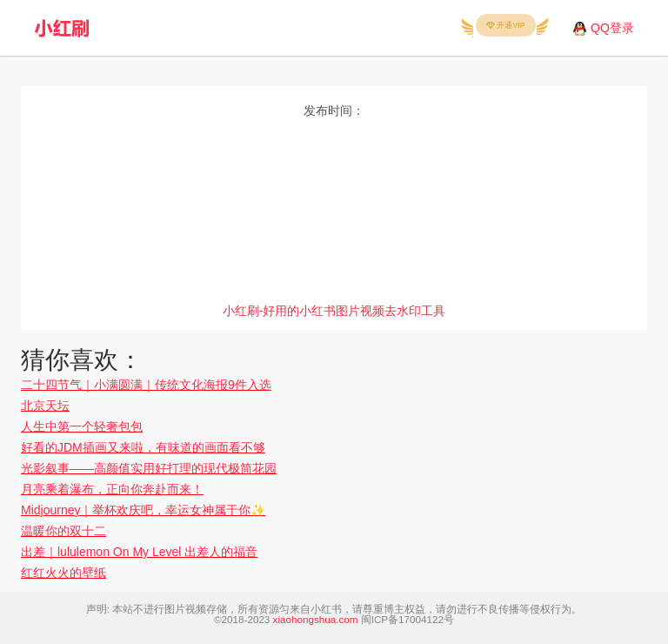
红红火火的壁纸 (63, 573)
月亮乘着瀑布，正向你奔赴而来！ (112, 489)
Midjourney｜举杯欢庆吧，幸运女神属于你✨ (143, 510)
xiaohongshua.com (316, 619)
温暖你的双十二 (63, 531)
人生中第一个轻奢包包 (82, 426)
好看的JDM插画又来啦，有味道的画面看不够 (143, 447)
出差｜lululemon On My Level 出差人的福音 (139, 552)
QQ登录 (612, 28)
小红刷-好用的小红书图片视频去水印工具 (334, 311)
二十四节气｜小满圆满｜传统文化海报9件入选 (146, 385)
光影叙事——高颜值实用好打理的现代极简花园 (149, 468)
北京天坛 (45, 406)
